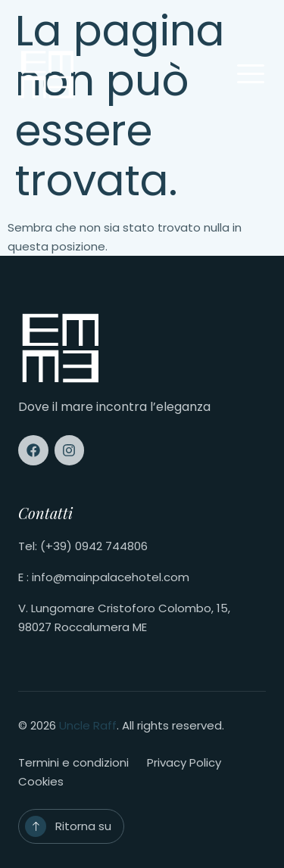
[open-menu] (251, 75)
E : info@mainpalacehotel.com (104, 577)
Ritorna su (83, 826)
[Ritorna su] (36, 826)
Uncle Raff (88, 725)
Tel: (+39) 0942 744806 (83, 546)
